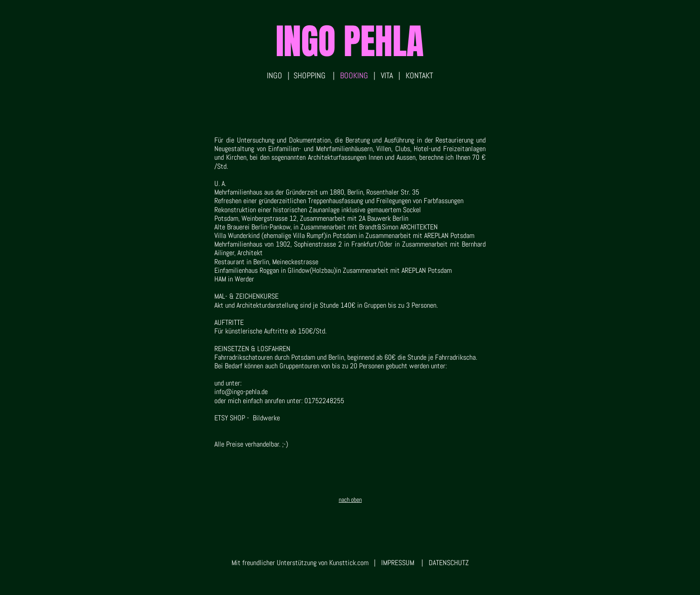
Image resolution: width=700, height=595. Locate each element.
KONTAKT (419, 75)
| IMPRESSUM (391, 563)
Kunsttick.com (349, 563)
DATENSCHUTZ (449, 563)
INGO (274, 75)
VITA (385, 75)
